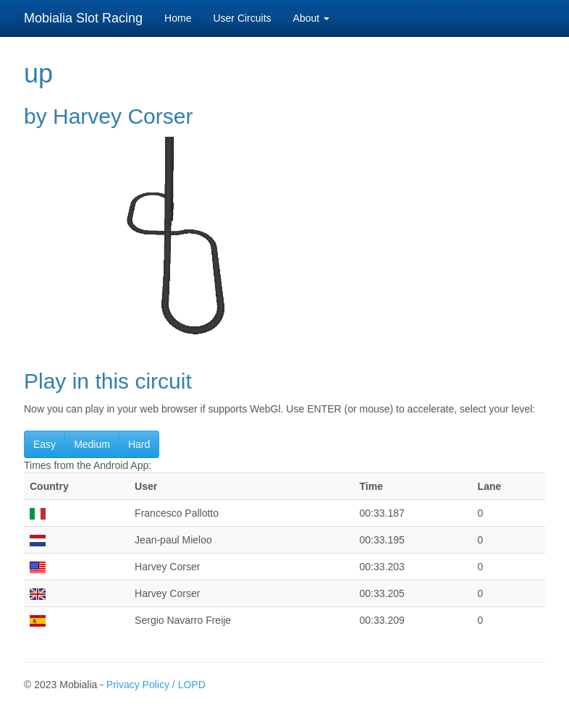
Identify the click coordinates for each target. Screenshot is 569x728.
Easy (45, 444)
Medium (92, 444)
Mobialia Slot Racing (83, 18)
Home (178, 18)
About (311, 18)
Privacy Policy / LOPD (156, 685)
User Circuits (242, 18)
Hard (139, 444)
